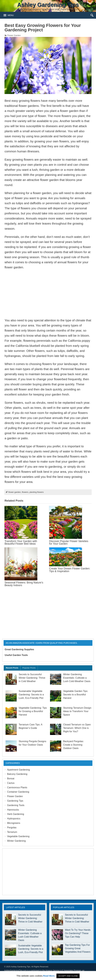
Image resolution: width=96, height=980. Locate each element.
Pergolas (12, 828)
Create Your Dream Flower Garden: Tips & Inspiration (70, 570)
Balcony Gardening (17, 774)
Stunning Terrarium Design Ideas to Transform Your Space (77, 711)
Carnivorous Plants (17, 787)
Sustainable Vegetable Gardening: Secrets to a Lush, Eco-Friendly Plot (31, 695)
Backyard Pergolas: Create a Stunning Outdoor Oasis (73, 745)
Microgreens (14, 823)
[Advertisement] (48, 294)
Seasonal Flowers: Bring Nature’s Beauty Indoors (24, 584)
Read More (49, 976)
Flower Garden (14, 35)
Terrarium (12, 832)
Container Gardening (18, 792)
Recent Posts (12, 668)
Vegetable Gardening (18, 836)
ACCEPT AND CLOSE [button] (68, 976)
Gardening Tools (16, 805)
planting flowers (37, 492)
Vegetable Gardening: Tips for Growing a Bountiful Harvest (33, 711)
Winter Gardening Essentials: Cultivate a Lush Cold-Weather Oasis (77, 678)
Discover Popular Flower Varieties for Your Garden (69, 542)
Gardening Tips (15, 801)
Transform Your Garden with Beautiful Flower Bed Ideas (21, 542)
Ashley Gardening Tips (21, 967)
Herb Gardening (16, 814)
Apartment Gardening (18, 770)
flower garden (15, 492)
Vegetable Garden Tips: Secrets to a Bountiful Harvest (76, 695)
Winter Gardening (16, 841)
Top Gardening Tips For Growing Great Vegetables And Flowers (78, 948)
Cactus (11, 783)
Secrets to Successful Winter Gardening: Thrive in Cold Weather (32, 678)
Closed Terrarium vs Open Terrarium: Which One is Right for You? (77, 728)
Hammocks (13, 810)
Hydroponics (14, 819)
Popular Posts (29, 668)
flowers (25, 492)
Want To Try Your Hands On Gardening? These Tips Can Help (78, 933)
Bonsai (11, 779)
